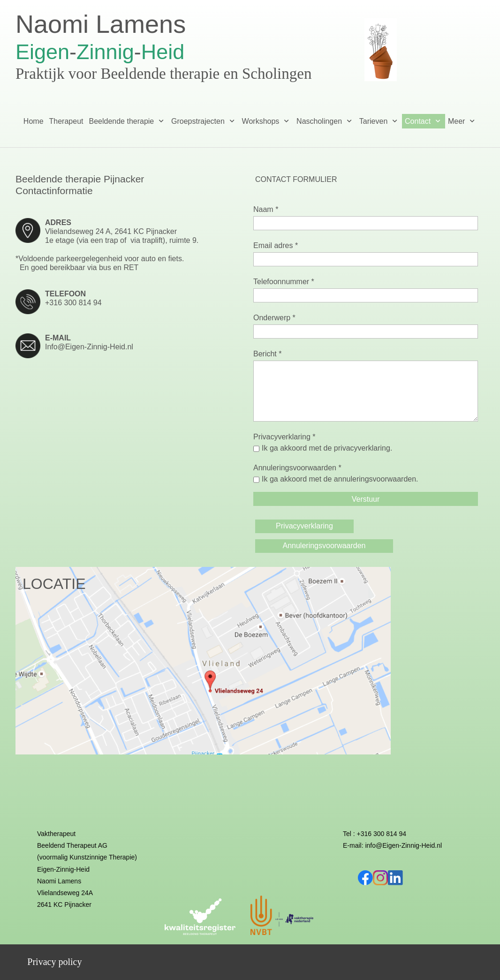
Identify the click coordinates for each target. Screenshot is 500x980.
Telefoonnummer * (284, 282)
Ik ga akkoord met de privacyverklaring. (327, 448)
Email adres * (276, 245)
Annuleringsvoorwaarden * (297, 468)
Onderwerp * (274, 318)
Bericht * (267, 354)
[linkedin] (395, 878)
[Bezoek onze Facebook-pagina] (365, 878)
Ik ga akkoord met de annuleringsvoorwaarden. (340, 479)
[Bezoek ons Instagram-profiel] (380, 878)
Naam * (266, 209)
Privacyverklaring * (284, 437)
